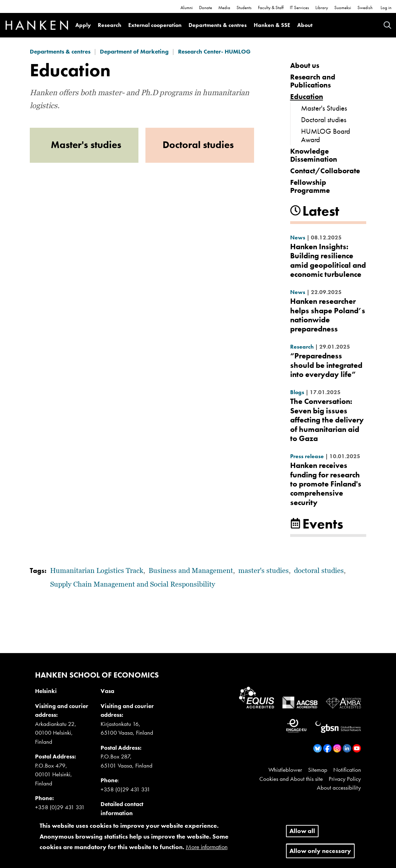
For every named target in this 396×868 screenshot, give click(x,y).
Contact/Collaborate (325, 171)
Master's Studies (324, 108)
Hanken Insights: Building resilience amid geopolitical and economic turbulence (328, 260)
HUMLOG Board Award (326, 135)
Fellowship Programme (310, 186)
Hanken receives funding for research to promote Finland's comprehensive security (326, 484)
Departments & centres (218, 25)
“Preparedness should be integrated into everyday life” (326, 365)
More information (207, 849)
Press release (307, 456)
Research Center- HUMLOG (214, 51)
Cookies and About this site (291, 779)
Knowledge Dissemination (314, 155)
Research (110, 25)
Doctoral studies (324, 120)
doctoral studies (319, 571)
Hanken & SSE (272, 25)
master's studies (264, 571)
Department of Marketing (134, 51)
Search (387, 25)
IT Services (299, 8)
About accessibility (339, 787)
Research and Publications (313, 81)
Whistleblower (285, 770)
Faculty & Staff (271, 8)
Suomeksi (343, 8)
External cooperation (155, 25)
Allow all (302, 832)
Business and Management (191, 571)
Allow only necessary (320, 852)
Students (244, 8)
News (298, 237)
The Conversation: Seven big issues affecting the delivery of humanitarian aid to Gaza (327, 420)
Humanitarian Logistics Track (97, 571)
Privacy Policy (345, 779)
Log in (386, 8)
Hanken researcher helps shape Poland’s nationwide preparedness (328, 315)
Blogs (297, 392)
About (305, 25)
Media (224, 8)
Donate (206, 8)
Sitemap (318, 770)
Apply (83, 25)
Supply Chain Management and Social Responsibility (133, 584)
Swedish (365, 8)
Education (307, 96)
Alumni (187, 8)
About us (305, 65)
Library (322, 8)
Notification (347, 770)
